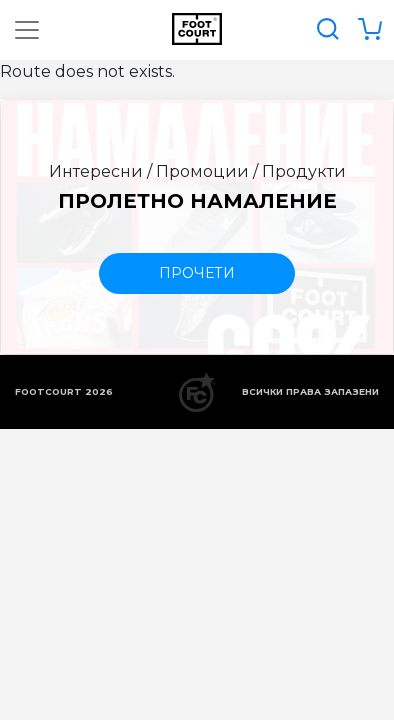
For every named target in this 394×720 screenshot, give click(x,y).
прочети (197, 273)
